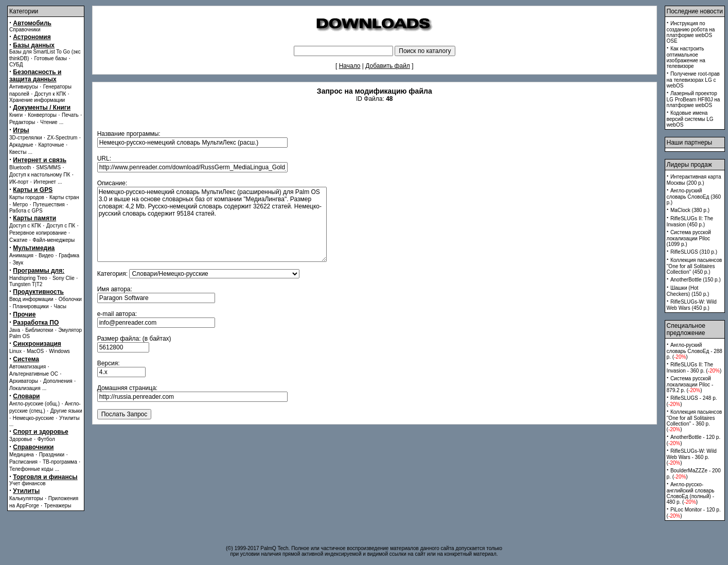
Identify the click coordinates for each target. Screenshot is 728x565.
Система (26, 359)
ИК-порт (19, 182)
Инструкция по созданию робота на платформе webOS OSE (691, 32)
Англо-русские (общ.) (34, 404)
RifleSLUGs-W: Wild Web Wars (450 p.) (692, 305)
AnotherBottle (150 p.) (696, 280)
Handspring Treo (28, 278)
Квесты (18, 152)
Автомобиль (32, 23)
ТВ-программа (60, 462)
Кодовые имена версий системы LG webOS (690, 119)
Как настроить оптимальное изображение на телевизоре (686, 57)
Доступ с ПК (61, 226)
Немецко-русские (33, 418)
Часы (60, 306)
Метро (20, 205)
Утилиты (69, 418)
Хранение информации (37, 100)
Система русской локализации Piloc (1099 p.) (689, 238)
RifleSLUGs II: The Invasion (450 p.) (690, 222)
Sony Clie (64, 278)
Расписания (23, 462)
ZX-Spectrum (63, 138)
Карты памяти (34, 218)
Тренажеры (58, 506)
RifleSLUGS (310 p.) (694, 252)
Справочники (25, 30)
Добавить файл (388, 66)
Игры (21, 130)
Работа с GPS (26, 211)
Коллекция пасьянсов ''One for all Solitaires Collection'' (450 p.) (695, 266)
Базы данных (34, 45)
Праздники (52, 455)
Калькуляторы (26, 498)
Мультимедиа (34, 248)
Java (15, 330)
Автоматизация (28, 367)
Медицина (22, 455)
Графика (69, 255)
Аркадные (21, 145)
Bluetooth (20, 167)
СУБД (16, 65)
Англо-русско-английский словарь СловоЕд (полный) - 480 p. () (691, 493)
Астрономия (32, 37)
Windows (59, 351)
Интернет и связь (40, 160)
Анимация (21, 255)
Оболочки (70, 299)
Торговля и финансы (45, 477)
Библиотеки (39, 330)
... (61, 122)
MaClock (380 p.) (690, 210)
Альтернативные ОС (34, 374)
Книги (16, 115)
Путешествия (49, 205)
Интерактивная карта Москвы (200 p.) (694, 180)
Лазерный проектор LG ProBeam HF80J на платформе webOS (694, 99)
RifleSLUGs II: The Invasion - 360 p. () (694, 368)
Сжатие (18, 240)
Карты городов (27, 197)
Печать (70, 115)
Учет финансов (28, 483)
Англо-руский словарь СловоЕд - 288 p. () (695, 351)
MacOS (35, 351)
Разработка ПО (36, 323)
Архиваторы (24, 381)
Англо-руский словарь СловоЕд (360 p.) (694, 197)
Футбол (46, 439)
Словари (26, 396)
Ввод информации (31, 299)
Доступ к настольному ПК (40, 175)
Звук (18, 263)
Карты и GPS (33, 190)
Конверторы (42, 115)
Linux (15, 351)
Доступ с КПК (25, 226)
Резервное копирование (38, 233)
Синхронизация (37, 344)
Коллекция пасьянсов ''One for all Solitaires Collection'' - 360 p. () (695, 421)
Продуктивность (38, 292)
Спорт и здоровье (40, 432)
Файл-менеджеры (54, 240)
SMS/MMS (48, 167)
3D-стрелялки (26, 138)
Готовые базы (50, 58)
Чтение (49, 122)
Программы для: (39, 271)
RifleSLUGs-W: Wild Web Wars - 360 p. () (692, 457)
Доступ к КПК (50, 94)
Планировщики (31, 306)
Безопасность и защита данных (35, 76)
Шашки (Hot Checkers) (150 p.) (688, 291)
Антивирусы (24, 87)
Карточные (51, 145)
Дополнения (58, 381)
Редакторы (22, 122)
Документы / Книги (42, 108)
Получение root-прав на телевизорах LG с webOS (693, 80)
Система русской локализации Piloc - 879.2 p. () (690, 384)
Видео (46, 255)
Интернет (45, 182)
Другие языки (66, 411)
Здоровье (21, 439)
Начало (350, 66)
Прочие (24, 314)
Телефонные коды (31, 469)
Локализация (25, 388)
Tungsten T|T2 (26, 284)
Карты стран (64, 197)
